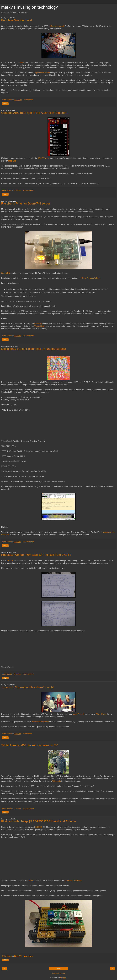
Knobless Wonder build (17, 20)
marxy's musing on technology (30, 7)
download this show (40, 722)
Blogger (63, 978)
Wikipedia (57, 781)
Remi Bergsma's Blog (91, 278)
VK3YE (10, 561)
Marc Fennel (78, 714)
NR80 (32, 881)
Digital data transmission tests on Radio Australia (34, 349)
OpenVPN (6, 273)
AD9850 (39, 827)
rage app (12, 161)
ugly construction (42, 73)
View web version (58, 973)
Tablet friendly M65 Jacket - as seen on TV (29, 745)
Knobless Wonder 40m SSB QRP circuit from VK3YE (36, 555)
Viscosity (38, 324)
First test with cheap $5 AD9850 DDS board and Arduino (39, 821)
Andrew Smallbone (73, 881)
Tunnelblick (39, 326)
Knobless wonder (58, 26)
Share (5, 104)
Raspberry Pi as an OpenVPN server (26, 203)
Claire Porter (101, 714)
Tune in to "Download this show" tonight (27, 687)
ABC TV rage (44, 158)
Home (58, 969)
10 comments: (28, 674)
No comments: (29, 190)
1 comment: (29, 100)
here (22, 63)
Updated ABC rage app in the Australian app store (34, 113)
